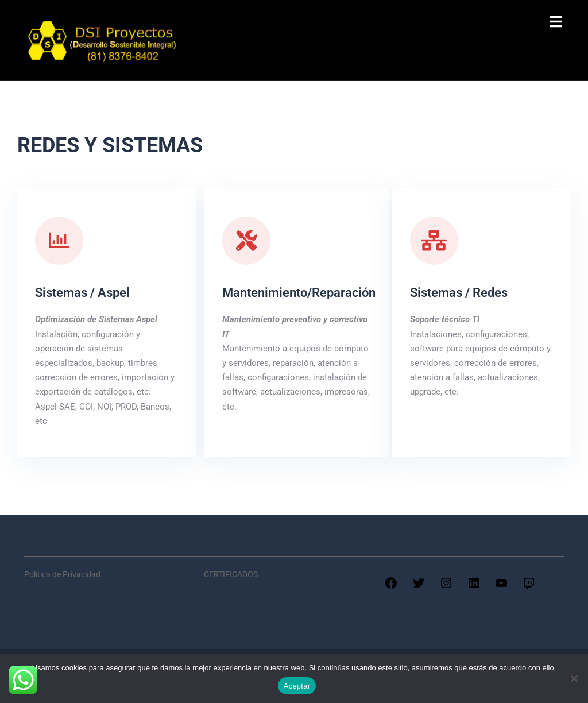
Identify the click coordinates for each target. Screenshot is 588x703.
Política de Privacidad (62, 574)
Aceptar (297, 686)
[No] (574, 678)
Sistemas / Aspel (82, 293)
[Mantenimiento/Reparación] (246, 241)
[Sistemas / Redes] (434, 241)
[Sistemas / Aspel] (59, 241)
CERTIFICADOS (231, 574)
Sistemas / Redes (459, 293)
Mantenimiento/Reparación (299, 293)
